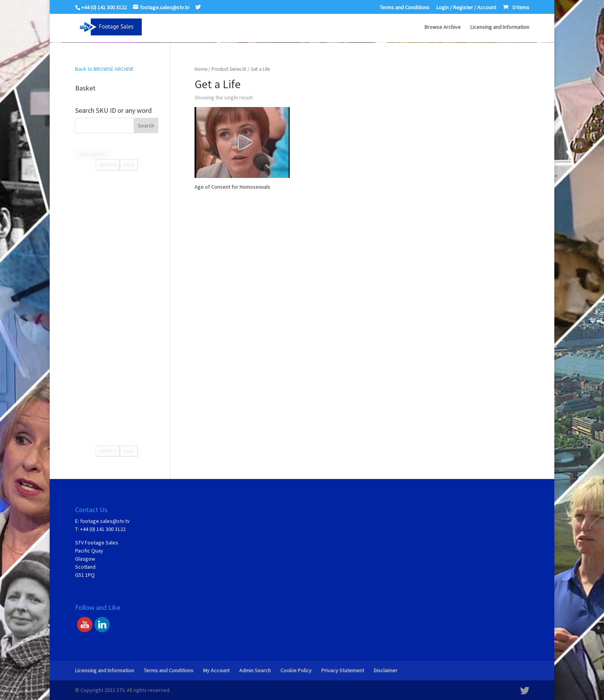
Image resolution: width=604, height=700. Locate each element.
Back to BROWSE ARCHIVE (104, 69)
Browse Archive (443, 27)
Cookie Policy (296, 670)
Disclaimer (386, 670)
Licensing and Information (500, 27)
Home (201, 69)
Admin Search (255, 670)
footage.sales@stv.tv (105, 521)
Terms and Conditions (405, 8)
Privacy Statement (343, 670)
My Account (216, 670)
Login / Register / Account (466, 8)
